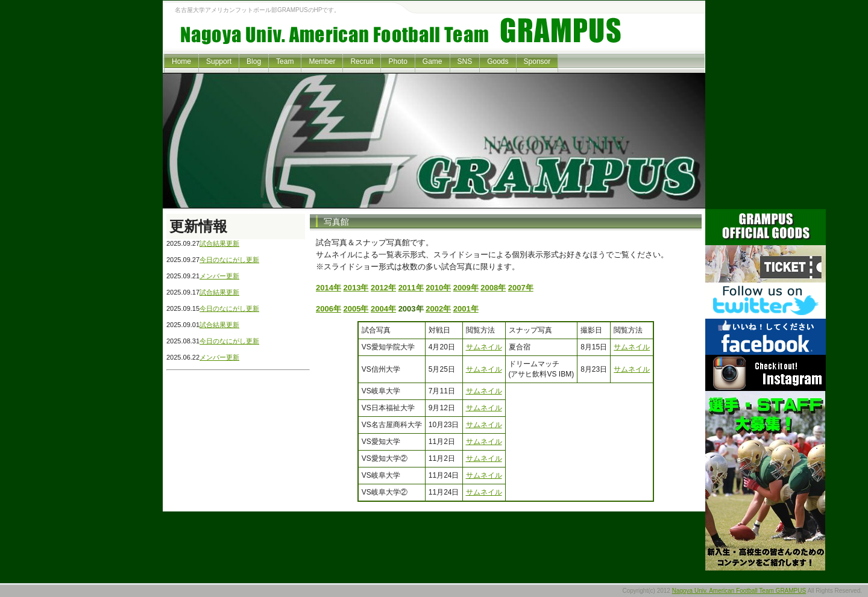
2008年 (493, 288)
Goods (498, 61)
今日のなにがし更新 (229, 260)
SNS (465, 61)
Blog (254, 61)
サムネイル (484, 347)
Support (219, 61)
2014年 (329, 288)
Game (432, 61)
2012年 (383, 288)
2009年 (466, 288)
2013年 (356, 288)
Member (322, 61)
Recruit (362, 61)
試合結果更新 (219, 243)
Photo (398, 61)
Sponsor (537, 61)
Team (285, 61)
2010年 (438, 288)
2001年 (466, 309)
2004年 (383, 309)
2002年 (438, 309)
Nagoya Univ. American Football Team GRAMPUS (739, 591)
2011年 (411, 288)
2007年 (521, 288)
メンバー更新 (219, 276)
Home (181, 61)
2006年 (329, 309)
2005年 (356, 309)
